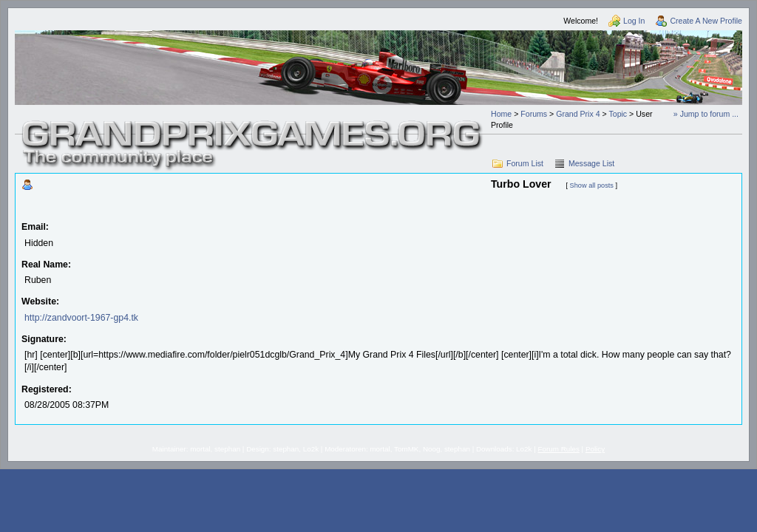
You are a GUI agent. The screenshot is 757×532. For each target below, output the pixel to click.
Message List (591, 163)
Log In (634, 21)
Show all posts (592, 185)
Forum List (525, 163)
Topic (618, 114)
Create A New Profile (706, 21)
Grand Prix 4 (578, 114)
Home (501, 114)
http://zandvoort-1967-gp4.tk (81, 318)
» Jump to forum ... (706, 114)
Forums (534, 114)
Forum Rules (559, 449)
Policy (595, 449)
